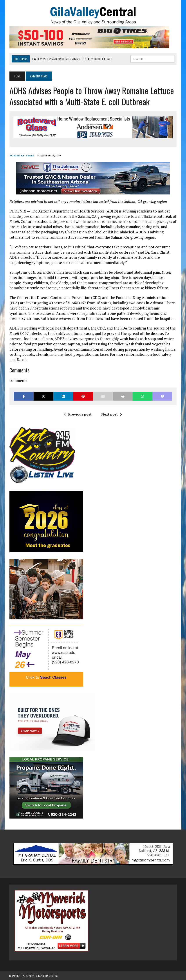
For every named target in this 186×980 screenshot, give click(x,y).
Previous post (78, 414)
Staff (30, 155)
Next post (112, 414)
